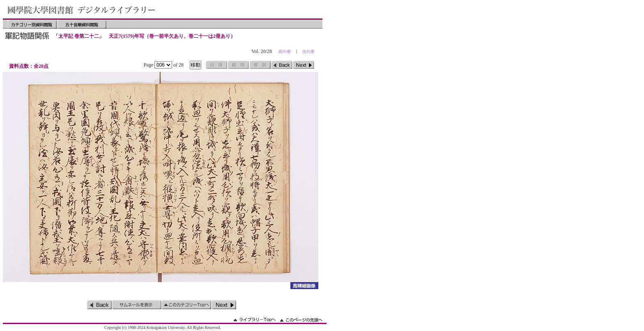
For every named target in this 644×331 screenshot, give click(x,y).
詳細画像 (304, 286)
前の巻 (285, 52)
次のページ (304, 65)
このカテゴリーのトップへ (186, 305)
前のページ (282, 65)
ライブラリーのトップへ (254, 320)
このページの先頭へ (301, 320)
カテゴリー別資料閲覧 (32, 24)
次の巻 (308, 52)
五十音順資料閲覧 (82, 24)
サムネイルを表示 (137, 305)
